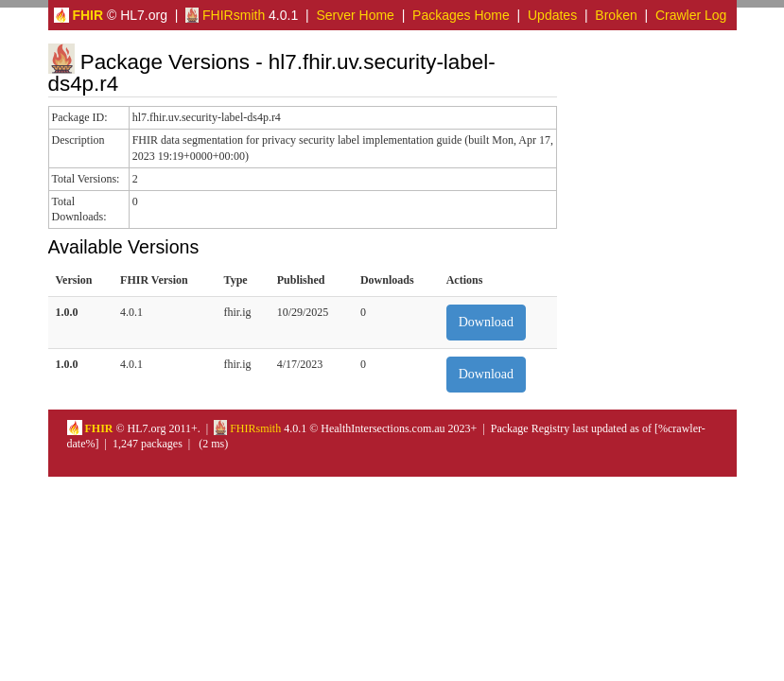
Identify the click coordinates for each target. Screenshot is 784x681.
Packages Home (461, 15)
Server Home (355, 15)
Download (486, 322)
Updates (552, 15)
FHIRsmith (225, 15)
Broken (616, 15)
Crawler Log (691, 15)
